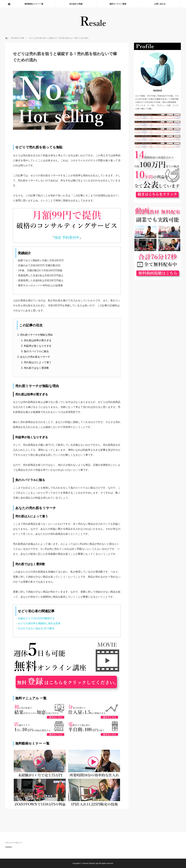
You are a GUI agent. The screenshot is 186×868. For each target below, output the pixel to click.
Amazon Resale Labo (91, 863)
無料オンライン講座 (118, 4)
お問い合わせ (160, 4)
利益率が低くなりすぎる (38, 346)
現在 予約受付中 (67, 238)
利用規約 (9, 847)
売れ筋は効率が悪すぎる (38, 340)
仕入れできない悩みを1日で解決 (36, 628)
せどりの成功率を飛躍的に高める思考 (39, 623)
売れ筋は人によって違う (38, 362)
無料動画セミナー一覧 (34, 4)
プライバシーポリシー (14, 843)
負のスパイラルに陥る (36, 351)
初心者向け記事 (18, 38)
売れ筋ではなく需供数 (36, 368)
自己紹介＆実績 (76, 4)
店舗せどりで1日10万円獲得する (36, 618)
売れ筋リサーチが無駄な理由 (36, 335)
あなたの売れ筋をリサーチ (35, 357)
